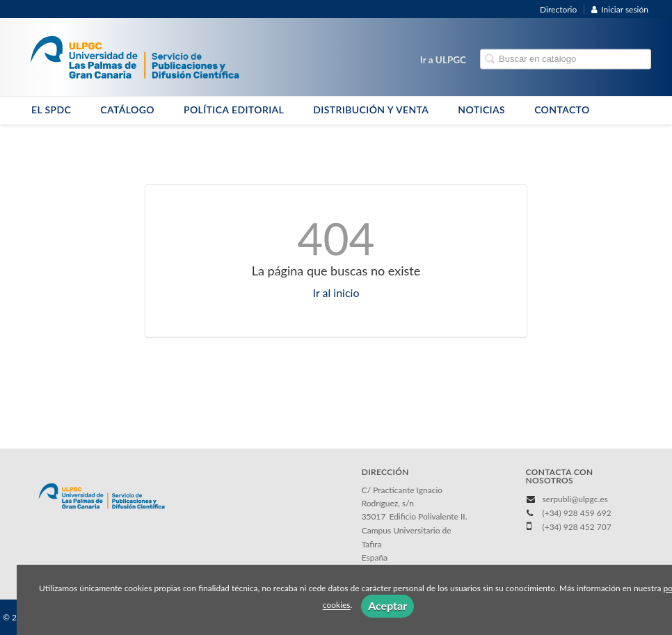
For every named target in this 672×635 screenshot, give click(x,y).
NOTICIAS (481, 110)
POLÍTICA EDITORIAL (234, 110)
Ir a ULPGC (443, 60)
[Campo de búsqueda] (566, 59)
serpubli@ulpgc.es (575, 499)
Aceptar (387, 605)
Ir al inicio (336, 292)
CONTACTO (562, 110)
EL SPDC (51, 110)
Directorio (558, 9)
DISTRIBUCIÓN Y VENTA (371, 110)
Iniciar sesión (620, 9)
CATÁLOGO (127, 110)
